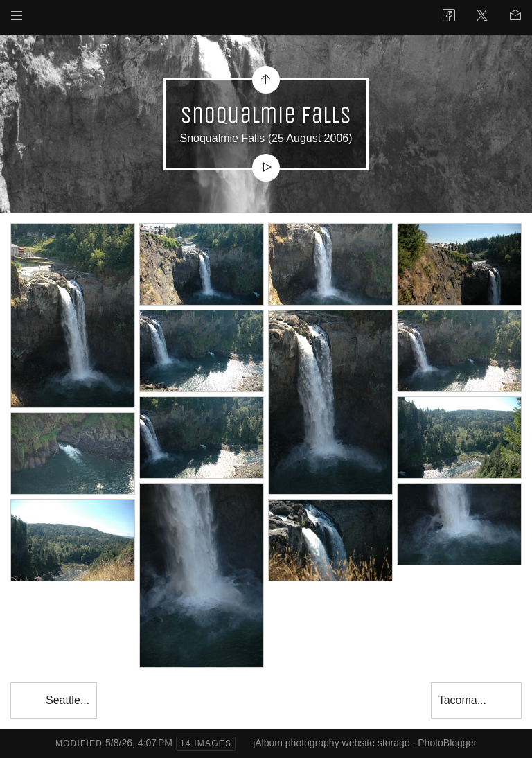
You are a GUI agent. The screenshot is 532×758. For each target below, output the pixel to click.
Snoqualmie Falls (222, 138)
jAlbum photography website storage (331, 743)
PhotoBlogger (447, 743)
